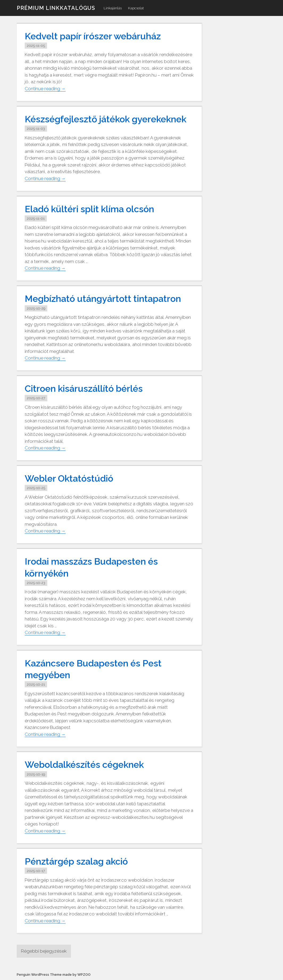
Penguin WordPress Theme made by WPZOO (54, 975)
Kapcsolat (136, 8)
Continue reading (45, 89)
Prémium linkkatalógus (56, 8)
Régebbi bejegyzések (44, 951)
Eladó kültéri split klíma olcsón (89, 209)
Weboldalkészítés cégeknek (84, 765)
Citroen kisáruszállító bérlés (84, 389)
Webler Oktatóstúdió (69, 478)
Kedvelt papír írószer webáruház (93, 36)
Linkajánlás (113, 8)
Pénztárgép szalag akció (76, 861)
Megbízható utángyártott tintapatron (103, 299)
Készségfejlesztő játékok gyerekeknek (105, 119)
